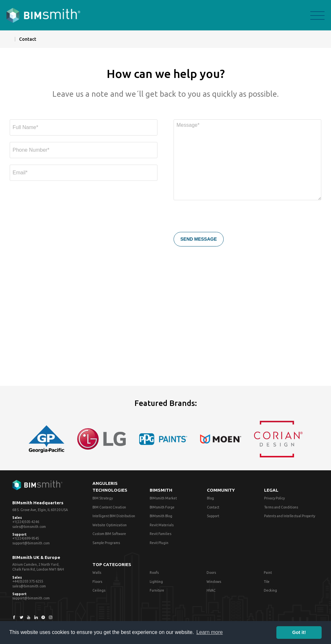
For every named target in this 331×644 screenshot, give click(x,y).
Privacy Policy (274, 498)
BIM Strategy (103, 498)
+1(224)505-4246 (26, 522)
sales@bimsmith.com (29, 527)
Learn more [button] (209, 632)
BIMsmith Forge (162, 507)
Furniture (157, 590)
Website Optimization (110, 525)
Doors (211, 573)
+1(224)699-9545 (26, 538)
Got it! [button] (299, 632)
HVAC (211, 590)
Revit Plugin (159, 543)
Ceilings (99, 590)
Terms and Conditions (281, 507)
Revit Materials (162, 525)
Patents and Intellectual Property (290, 516)
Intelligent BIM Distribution (114, 516)
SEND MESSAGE (199, 239)
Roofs (154, 573)
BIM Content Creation (109, 507)
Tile (267, 582)
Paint (268, 573)
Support (213, 516)
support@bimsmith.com (31, 543)
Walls (97, 573)
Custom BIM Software (109, 534)
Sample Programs (106, 543)
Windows (214, 582)
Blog (210, 498)
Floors (97, 582)
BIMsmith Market (163, 498)
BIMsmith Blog (161, 516)
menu (317, 16)
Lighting (156, 582)
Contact (213, 507)
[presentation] (223, 219)
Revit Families (160, 534)
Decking (270, 590)
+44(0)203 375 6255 (28, 581)
